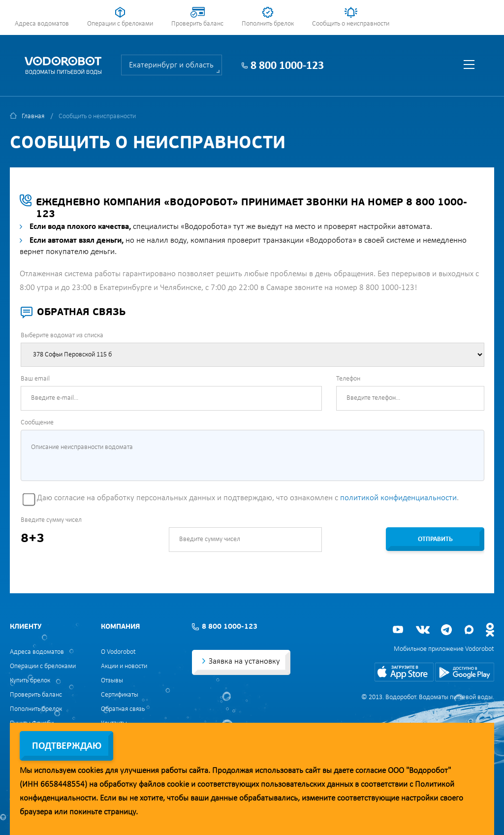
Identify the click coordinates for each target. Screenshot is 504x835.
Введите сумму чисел (51, 520)
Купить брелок (30, 681)
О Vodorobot (118, 652)
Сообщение (37, 423)
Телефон (348, 379)
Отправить (435, 539)
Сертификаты (120, 695)
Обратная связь (123, 709)
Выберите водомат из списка (62, 336)
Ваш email (35, 379)
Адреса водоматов (42, 24)
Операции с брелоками (120, 24)
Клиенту (26, 627)
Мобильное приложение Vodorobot (444, 649)
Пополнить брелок (268, 24)
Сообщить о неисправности (351, 24)
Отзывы (112, 681)
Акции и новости (124, 666)
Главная (33, 116)
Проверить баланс (197, 24)
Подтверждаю (67, 746)
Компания (120, 627)
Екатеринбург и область (171, 65)
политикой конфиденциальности (398, 498)
